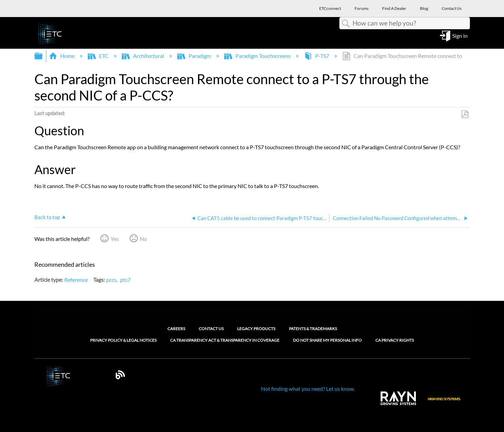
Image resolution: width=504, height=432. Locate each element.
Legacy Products (256, 329)
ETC (99, 56)
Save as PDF (465, 114)
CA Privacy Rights (395, 340)
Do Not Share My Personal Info (327, 340)
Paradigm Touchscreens (258, 56)
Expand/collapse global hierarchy (43, 56)
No (143, 239)
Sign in (460, 35)
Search (346, 24)
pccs (111, 280)
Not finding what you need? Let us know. (308, 389)
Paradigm (195, 56)
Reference (76, 280)
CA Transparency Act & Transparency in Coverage (225, 340)
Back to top (47, 217)
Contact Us (211, 329)
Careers (176, 329)
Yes (115, 239)
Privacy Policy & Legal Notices (123, 340)
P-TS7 (317, 56)
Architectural (143, 56)
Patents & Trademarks (313, 329)
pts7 (125, 280)
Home (62, 56)
